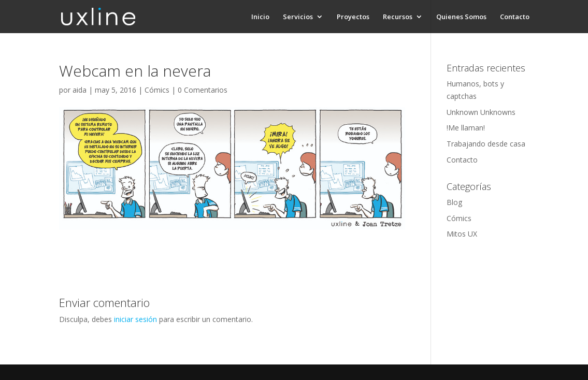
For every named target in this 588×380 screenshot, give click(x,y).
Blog (454, 202)
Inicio (260, 17)
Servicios (298, 17)
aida (80, 90)
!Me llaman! (466, 128)
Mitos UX (462, 234)
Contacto (515, 17)
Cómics (157, 90)
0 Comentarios (203, 90)
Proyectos (353, 17)
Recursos (398, 17)
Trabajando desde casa (486, 144)
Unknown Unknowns (481, 112)
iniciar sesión (135, 319)
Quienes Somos (461, 17)
